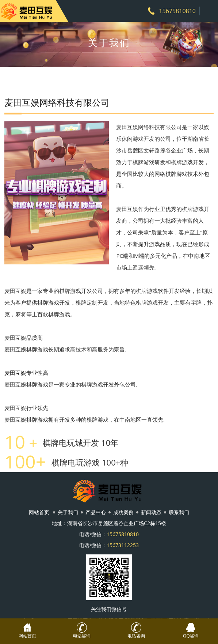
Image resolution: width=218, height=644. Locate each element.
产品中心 (96, 512)
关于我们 (68, 512)
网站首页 (39, 512)
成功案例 (123, 512)
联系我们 (179, 512)
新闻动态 (151, 512)
